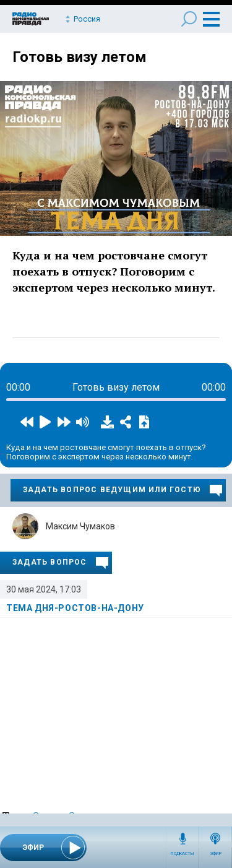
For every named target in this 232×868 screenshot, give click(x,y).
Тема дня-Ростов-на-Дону (75, 608)
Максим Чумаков (80, 526)
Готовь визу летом (79, 57)
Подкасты (183, 854)
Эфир (216, 854)
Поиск (189, 19)
